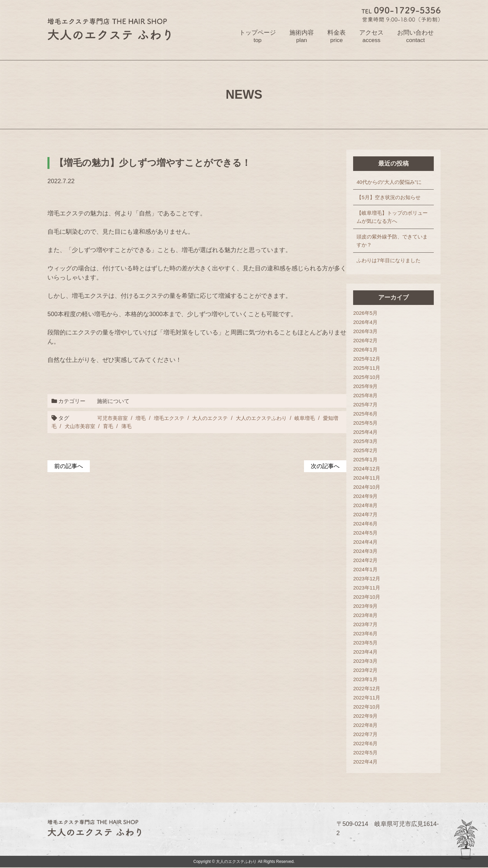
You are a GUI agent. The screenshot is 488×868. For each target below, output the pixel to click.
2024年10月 (370, 487)
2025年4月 (368, 432)
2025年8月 (368, 396)
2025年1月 (368, 460)
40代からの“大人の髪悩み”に (392, 182)
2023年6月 (368, 634)
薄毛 (135, 426)
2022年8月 (368, 725)
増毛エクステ (172, 418)
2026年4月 (368, 322)
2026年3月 (368, 332)
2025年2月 (368, 451)
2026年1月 (368, 350)
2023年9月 (368, 606)
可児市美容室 (113, 418)
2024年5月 (368, 533)
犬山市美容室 (87, 426)
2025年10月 (370, 377)
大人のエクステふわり (269, 418)
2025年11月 (370, 368)
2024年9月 (368, 496)
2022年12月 (370, 689)
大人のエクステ (215, 418)
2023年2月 (368, 670)
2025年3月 (368, 441)
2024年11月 (370, 478)
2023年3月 (368, 661)
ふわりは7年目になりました (391, 260)
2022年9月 (368, 716)
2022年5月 (368, 753)
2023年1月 (368, 680)
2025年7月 (368, 405)
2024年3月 (368, 551)
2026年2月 (368, 341)
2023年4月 (368, 652)
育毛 (116, 426)
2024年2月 (368, 561)
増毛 (142, 418)
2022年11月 (370, 698)
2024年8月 (368, 506)
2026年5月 (368, 313)
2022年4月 (368, 762)
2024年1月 (368, 570)
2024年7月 (368, 515)
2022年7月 (368, 735)
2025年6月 (368, 414)
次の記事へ (327, 466)
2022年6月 (368, 744)
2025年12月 (370, 359)
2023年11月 (370, 588)
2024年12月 (370, 469)
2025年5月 (368, 423)
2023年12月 (370, 579)
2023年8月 (368, 615)
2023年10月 (370, 597)
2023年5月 (368, 643)
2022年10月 (370, 707)
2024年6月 (368, 524)
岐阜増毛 (315, 418)
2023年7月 (368, 625)
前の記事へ (69, 466)
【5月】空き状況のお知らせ (391, 198)
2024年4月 (368, 542)
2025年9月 (368, 387)
